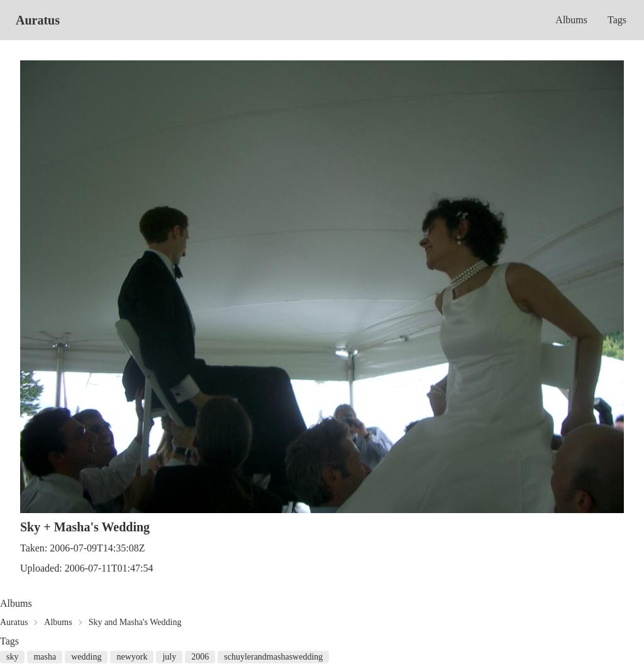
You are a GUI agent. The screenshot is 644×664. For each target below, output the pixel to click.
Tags (617, 20)
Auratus (38, 20)
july (169, 657)
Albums (571, 20)
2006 (200, 657)
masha (45, 657)
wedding (86, 657)
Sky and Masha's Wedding (135, 622)
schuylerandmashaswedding (273, 657)
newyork (132, 657)
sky (12, 657)
